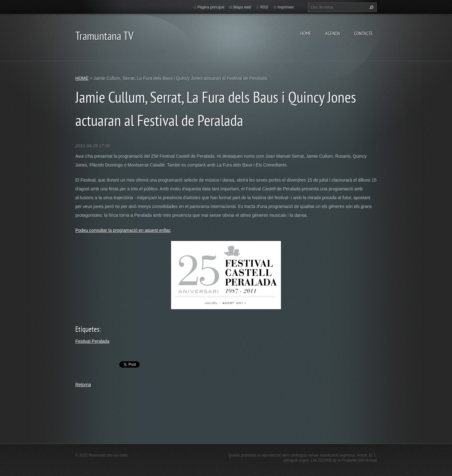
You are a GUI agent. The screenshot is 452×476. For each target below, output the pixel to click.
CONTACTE (363, 33)
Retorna (83, 385)
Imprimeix (286, 7)
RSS (264, 7)
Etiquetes (87, 329)
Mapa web (242, 7)
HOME (306, 33)
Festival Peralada (92, 341)
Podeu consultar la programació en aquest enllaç (123, 230)
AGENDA (333, 33)
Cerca (371, 7)
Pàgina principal (211, 7)
